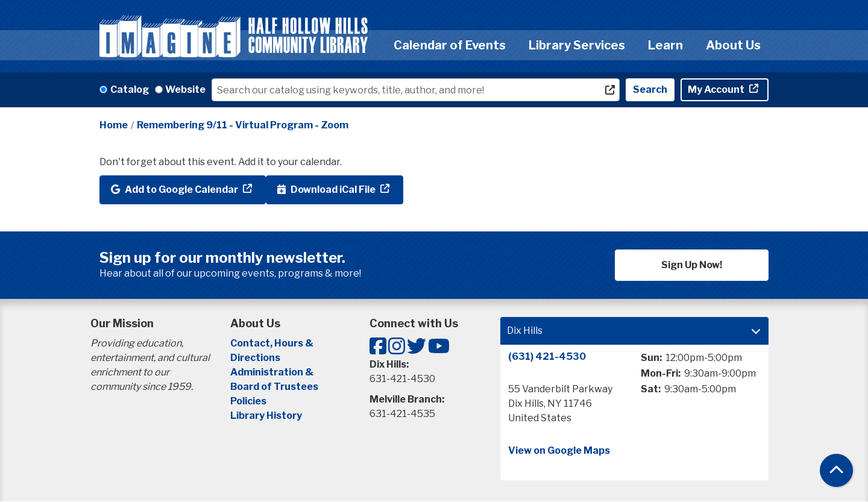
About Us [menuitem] (733, 45)
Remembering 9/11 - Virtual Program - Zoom (243, 125)
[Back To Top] (836, 470)
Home (114, 125)
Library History (266, 416)
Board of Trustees (274, 387)
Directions (255, 358)
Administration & (273, 372)
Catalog (130, 89)
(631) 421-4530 (547, 356)
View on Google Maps (559, 450)
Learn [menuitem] (665, 45)
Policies (248, 401)
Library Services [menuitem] (577, 45)
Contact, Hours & (273, 343)
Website (185, 89)
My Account (717, 89)
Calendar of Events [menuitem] (450, 45)
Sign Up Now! (692, 265)
